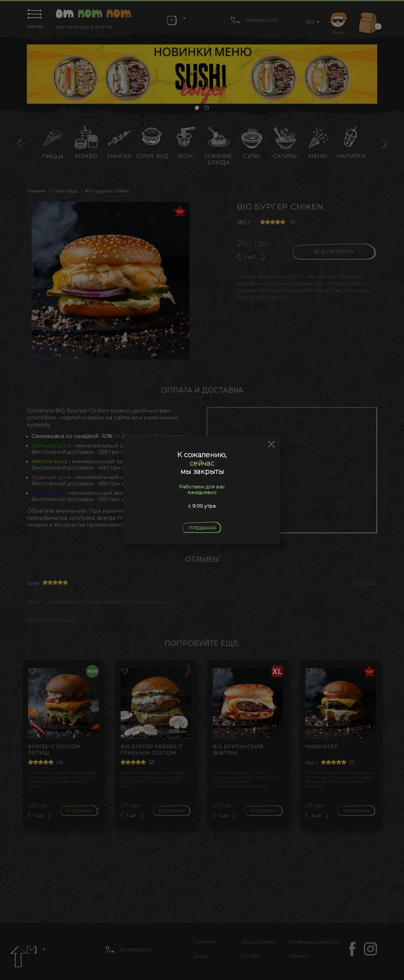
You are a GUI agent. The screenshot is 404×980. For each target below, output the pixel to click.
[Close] (272, 445)
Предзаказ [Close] (202, 528)
